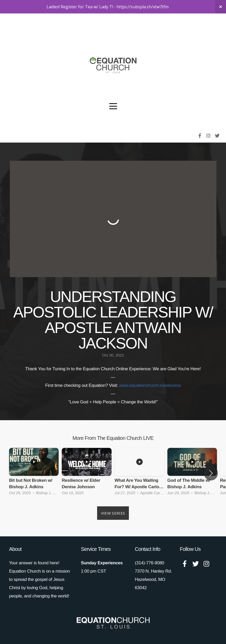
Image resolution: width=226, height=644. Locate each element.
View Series (113, 513)
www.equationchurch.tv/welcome (150, 385)
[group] (34, 473)
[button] (211, 473)
